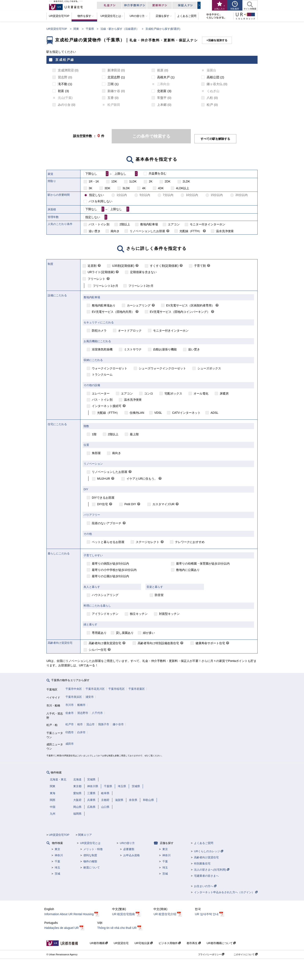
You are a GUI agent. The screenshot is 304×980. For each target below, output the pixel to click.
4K (144, 188)
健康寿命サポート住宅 (210, 643)
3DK (107, 188)
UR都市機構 (99, 943)
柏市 (80, 724)
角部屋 (96, 453)
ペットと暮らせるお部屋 (108, 542)
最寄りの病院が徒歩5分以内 (110, 563)
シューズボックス (209, 368)
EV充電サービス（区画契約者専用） (190, 305)
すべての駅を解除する (215, 139)
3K (90, 188)
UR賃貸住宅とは (90, 843)
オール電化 (201, 393)
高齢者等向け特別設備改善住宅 (158, 643)
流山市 (90, 724)
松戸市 (70, 724)
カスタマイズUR (163, 504)
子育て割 (200, 266)
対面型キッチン (169, 614)
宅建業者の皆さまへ (206, 876)
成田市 (70, 744)
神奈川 (59, 855)
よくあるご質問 (204, 843)
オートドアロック (130, 331)
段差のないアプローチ (107, 523)
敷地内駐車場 (149, 224)
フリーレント (96, 279)
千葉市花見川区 (95, 689)
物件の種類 (90, 861)
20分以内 (242, 195)
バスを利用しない (100, 201)
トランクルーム (102, 374)
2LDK (186, 181)
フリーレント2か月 (141, 286)
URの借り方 (127, 843)
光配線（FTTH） (191, 231)
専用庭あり (99, 633)
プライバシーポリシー (211, 954)
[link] (168, 231)
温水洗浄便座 (225, 231)
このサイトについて (246, 954)
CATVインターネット (186, 413)
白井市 (81, 732)
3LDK (126, 188)
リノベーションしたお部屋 (147, 231)
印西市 (70, 732)
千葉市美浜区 (74, 697)
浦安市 (90, 697)
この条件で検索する (151, 136)
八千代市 (97, 713)
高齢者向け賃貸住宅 (206, 857)
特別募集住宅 (202, 864)
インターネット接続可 (107, 406)
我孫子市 (104, 724)
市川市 (70, 705)
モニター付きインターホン (208, 224)
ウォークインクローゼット (110, 368)
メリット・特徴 (93, 849)
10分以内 (192, 195)
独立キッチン (139, 614)
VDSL (158, 413)
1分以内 (122, 195)
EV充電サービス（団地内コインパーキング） (180, 312)
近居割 (92, 266)
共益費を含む (157, 173)
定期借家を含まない (143, 272)
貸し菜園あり (125, 633)
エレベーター (101, 393)
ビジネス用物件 (170, 943)
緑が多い (149, 633)
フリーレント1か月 (106, 286)
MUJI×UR (104, 479)
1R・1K (94, 181)
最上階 (134, 434)
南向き (115, 231)
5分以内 (145, 195)
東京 (57, 849)
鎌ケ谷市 (118, 724)
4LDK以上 (183, 188)
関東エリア (85, 835)
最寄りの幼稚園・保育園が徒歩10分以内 (203, 563)
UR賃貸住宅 (121, 943)
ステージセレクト (148, 542)
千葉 (57, 861)
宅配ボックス (173, 393)
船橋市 (81, 705)
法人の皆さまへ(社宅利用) (212, 870)
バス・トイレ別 (99, 224)
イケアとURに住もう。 (142, 479)
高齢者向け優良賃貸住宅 (105, 643)
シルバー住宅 (98, 650)
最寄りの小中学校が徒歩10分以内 (114, 570)
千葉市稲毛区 (117, 689)
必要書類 (129, 849)
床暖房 (224, 393)
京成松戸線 (65, 60)
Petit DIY (130, 504)
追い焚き (95, 231)
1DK (114, 181)
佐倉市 (70, 713)
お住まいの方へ (205, 886)
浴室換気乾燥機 (102, 349)
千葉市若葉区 (137, 689)
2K (151, 181)
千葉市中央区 (74, 689)
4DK (161, 188)
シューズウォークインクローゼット (162, 368)
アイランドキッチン (105, 614)
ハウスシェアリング (105, 595)
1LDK (133, 181)
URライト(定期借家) (101, 272)
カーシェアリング (139, 305)
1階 (94, 434)
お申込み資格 (132, 855)
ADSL (214, 413)
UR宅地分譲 (143, 943)
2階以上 (125, 224)
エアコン (174, 224)
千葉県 (90, 29)
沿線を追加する (218, 40)
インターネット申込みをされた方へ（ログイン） (226, 892)
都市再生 (194, 943)
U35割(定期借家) (123, 266)
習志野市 (83, 713)
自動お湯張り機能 (165, 349)
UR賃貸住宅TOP (57, 29)
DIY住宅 (102, 504)
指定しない (96, 195)
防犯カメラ (99, 331)
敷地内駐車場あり (104, 305)
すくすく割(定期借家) (164, 266)
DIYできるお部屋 (103, 498)
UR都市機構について (221, 943)
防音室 (159, 595)
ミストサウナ (133, 349)
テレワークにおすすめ (190, 542)
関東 (76, 29)
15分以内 (217, 195)
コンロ (149, 393)
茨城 (57, 874)
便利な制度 (90, 855)
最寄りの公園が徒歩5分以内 (110, 576)
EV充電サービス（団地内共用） (113, 312)
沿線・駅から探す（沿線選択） (120, 29)
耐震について (92, 868)
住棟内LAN (137, 413)
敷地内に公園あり (188, 570)
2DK (168, 181)
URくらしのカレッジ (208, 851)
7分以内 (168, 195)
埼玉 (57, 868)
